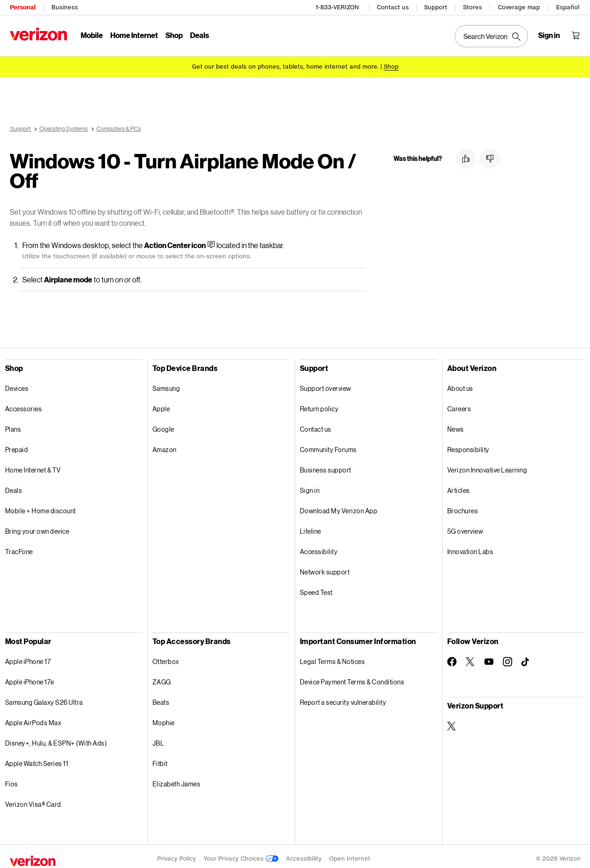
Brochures (463, 506)
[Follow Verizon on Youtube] (489, 657)
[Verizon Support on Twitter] (452, 721)
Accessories (24, 404)
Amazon (165, 445)
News (456, 424)
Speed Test (316, 588)
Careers (459, 404)
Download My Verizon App (339, 506)
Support (436, 7)
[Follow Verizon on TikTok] (526, 657)
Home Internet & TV (33, 465)
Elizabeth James (177, 779)
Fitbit (160, 759)
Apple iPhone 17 (28, 657)
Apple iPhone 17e (30, 677)
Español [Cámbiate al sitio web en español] (568, 7)
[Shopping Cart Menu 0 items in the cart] (576, 35)
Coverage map (519, 7)
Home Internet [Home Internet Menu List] (134, 35)
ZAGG (162, 677)
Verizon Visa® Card (33, 800)
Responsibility (468, 445)
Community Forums (328, 445)
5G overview (465, 527)
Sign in (310, 486)
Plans (13, 424)
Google (163, 424)
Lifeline (311, 527)
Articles (459, 486)
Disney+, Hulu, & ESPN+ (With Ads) (56, 738)
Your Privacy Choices (241, 854)
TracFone (19, 547)
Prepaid (17, 445)
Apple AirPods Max (33, 718)
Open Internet (350, 854)
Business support (326, 465)
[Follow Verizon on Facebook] (452, 657)
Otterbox (166, 657)
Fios (12, 779)
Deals (14, 486)
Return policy (319, 404)
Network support (325, 567)
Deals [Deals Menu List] (200, 35)
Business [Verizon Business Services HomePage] (65, 7)
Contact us (393, 7)
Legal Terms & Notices (333, 657)
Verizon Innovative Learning (487, 465)
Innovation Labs (470, 547)
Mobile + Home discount (41, 506)
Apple (161, 404)
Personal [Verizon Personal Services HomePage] (22, 7)
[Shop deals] (391, 66)
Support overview (326, 384)
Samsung (166, 384)
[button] (466, 159)
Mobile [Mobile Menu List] (92, 35)
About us (460, 384)
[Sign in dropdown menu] (549, 35)
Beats (161, 698)
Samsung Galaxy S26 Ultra (44, 698)
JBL (159, 738)
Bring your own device (37, 527)
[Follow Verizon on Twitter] (470, 657)
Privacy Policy (177, 854)
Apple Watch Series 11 (37, 759)
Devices (17, 384)
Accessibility (319, 547)
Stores (473, 7)
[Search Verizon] (492, 36)
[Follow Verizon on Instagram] (508, 657)
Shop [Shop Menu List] (174, 35)
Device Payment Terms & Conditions (352, 677)
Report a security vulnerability (343, 698)
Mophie (164, 718)
